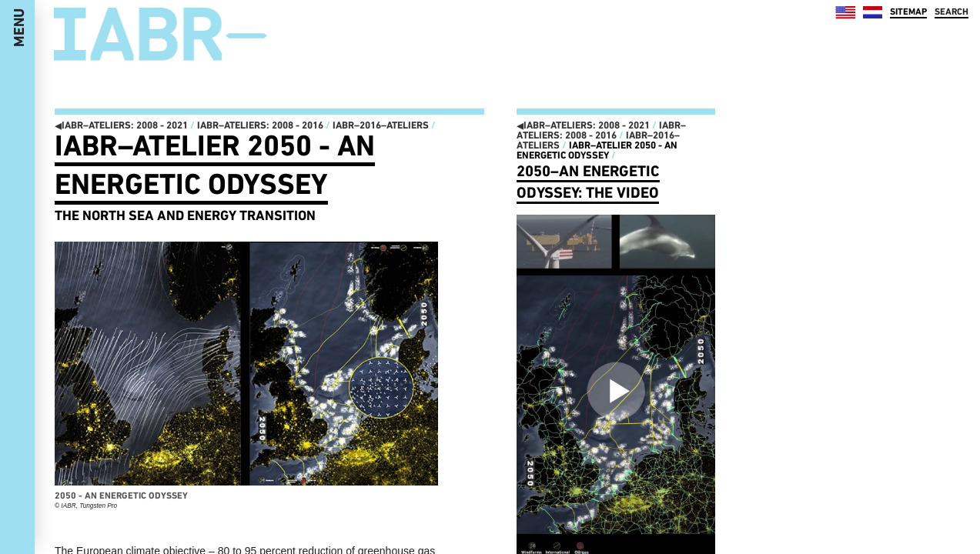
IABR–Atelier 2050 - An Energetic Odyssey (215, 165)
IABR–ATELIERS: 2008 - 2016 (260, 125)
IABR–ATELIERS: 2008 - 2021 (121, 125)
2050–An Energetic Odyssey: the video (588, 182)
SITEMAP (908, 12)
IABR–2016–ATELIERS (381, 125)
